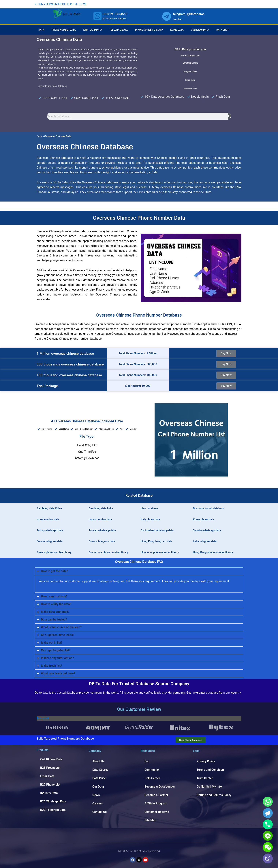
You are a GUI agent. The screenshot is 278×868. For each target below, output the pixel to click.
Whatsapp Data (93, 30)
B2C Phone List (50, 785)
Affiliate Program (156, 803)
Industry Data (49, 793)
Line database (149, 508)
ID (68, 4)
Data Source (100, 770)
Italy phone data (150, 519)
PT (72, 4)
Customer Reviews (157, 812)
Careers (98, 803)
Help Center (152, 778)
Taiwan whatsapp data (102, 530)
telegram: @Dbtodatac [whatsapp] (189, 14)
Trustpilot (43, 718)
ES (81, 4)
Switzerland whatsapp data (157, 530)
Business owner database (209, 508)
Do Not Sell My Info (209, 787)
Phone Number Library (149, 30)
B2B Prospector (50, 768)
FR (60, 4)
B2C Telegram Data (53, 810)
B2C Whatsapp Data (53, 801)
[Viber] (268, 858)
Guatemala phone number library (108, 552)
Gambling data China (49, 508)
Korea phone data (204, 519)
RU (76, 4)
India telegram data (205, 541)
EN (55, 4)
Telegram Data (119, 30)
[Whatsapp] (268, 802)
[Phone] (268, 824)
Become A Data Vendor (160, 787)
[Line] (268, 836)
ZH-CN (39, 4)
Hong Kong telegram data (157, 541)
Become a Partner (156, 795)
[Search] (230, 116)
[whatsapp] (97, 16)
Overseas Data (200, 30)
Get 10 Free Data (51, 759)
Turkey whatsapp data (50, 530)
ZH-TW (48, 4)
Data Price (99, 778)
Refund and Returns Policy (214, 795)
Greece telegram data (102, 541)
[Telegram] (268, 813)
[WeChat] (268, 847)
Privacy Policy (206, 761)
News (96, 795)
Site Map (150, 820)
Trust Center (205, 778)
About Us (98, 761)
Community (152, 770)
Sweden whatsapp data (207, 530)
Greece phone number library (54, 552)
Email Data (177, 30)
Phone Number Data (64, 30)
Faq (147, 761)
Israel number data (48, 519)
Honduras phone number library (160, 552)
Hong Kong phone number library (213, 552)
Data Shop (223, 30)
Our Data (98, 787)
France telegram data (50, 541)
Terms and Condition (210, 770)
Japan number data (100, 519)
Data (41, 30)
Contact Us (99, 812)
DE (64, 4)
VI (84, 4)
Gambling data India (101, 508)
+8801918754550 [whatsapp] (115, 14)
